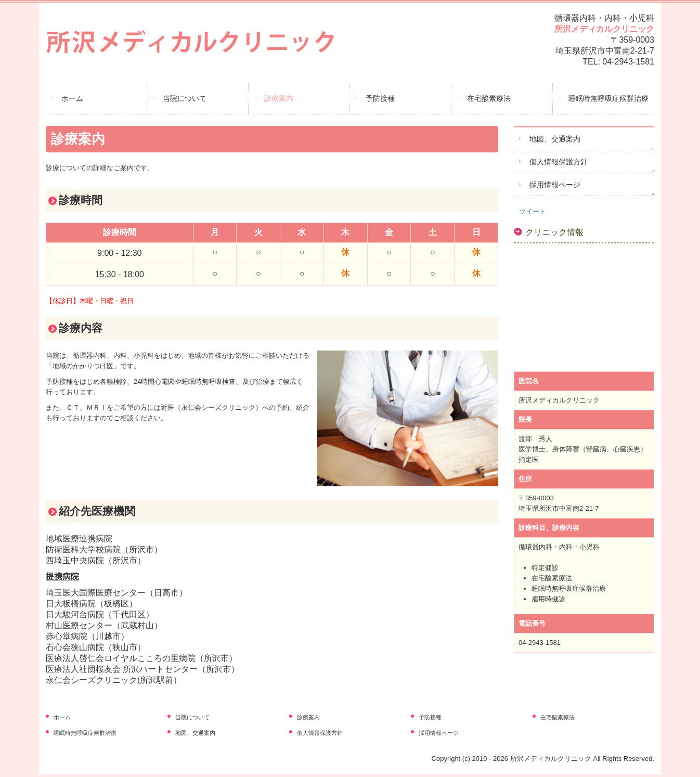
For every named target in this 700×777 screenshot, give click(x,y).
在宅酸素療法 (489, 98)
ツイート (533, 211)
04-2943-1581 (628, 62)
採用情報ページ (555, 185)
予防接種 (380, 98)
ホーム (72, 98)
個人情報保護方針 (559, 162)
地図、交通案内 (555, 139)
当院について (185, 98)
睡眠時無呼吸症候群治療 (608, 98)
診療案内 (279, 98)
